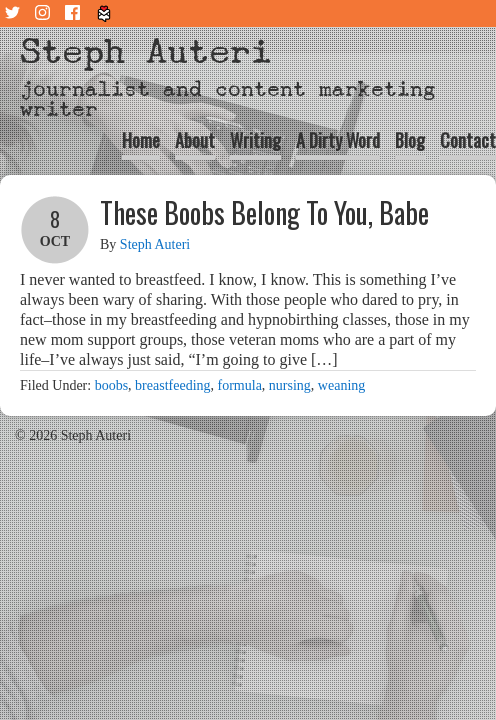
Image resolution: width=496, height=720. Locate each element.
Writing (255, 140)
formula (240, 385)
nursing (290, 385)
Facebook (75, 13)
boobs (111, 385)
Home (141, 140)
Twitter (15, 13)
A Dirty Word (338, 140)
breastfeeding (172, 385)
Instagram (45, 13)
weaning (341, 385)
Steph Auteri (146, 51)
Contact (468, 140)
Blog (410, 140)
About (195, 140)
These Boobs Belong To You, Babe (264, 212)
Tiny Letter (105, 13)
